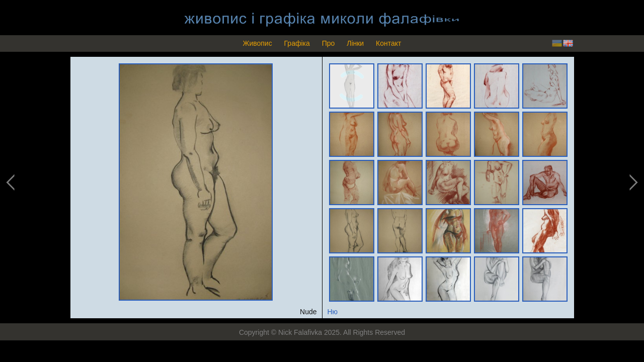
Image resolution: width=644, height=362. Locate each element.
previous (11, 183)
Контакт (388, 43)
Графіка (297, 43)
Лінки (355, 43)
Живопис (257, 43)
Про (329, 43)
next (632, 183)
